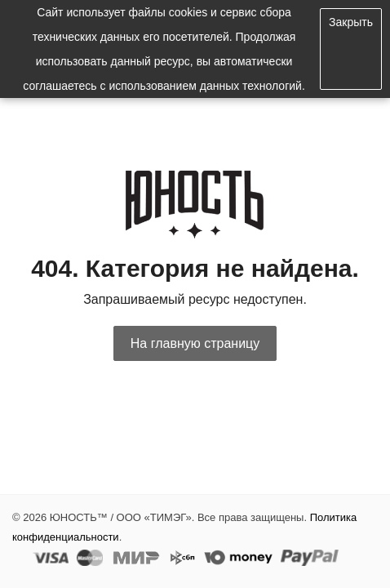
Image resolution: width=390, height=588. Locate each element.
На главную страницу (195, 343)
